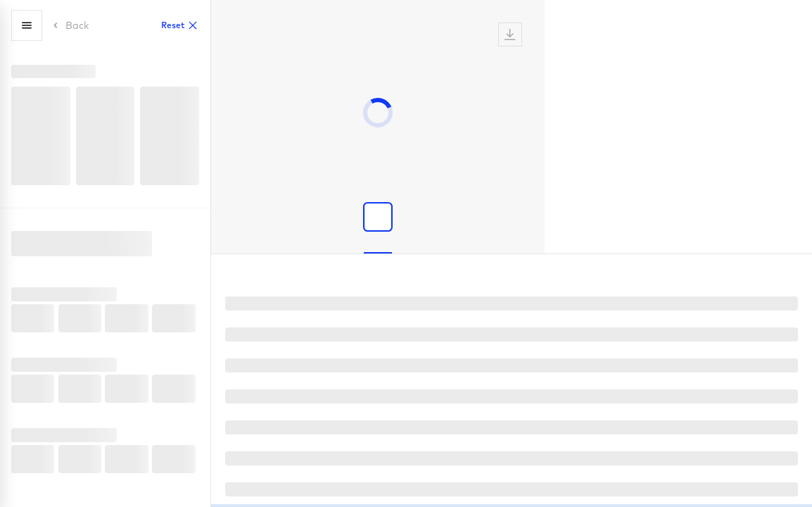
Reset (180, 25)
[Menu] (27, 25)
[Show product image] (378, 217)
